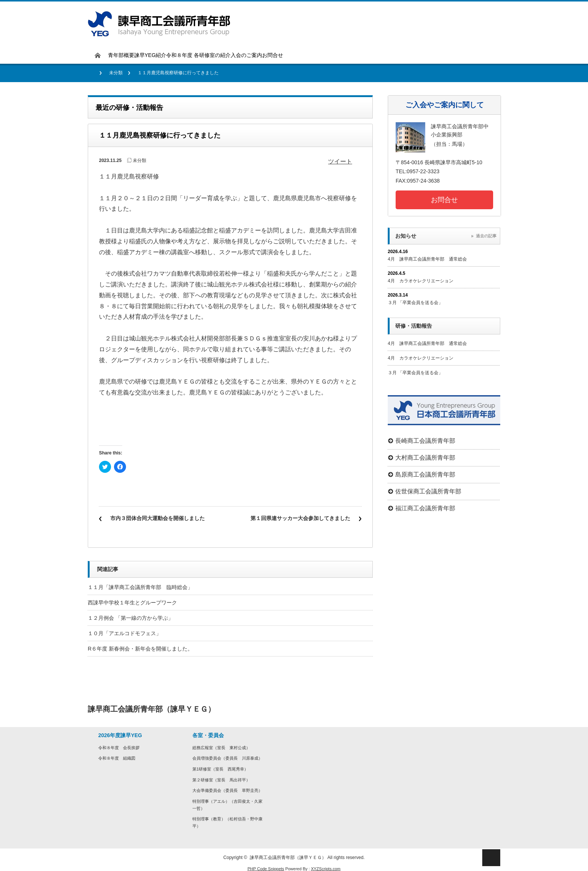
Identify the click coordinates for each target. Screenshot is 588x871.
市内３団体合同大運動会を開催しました (157, 518)
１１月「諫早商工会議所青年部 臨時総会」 (140, 587)
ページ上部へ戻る (491, 858)
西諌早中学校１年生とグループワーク (132, 603)
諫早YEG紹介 (150, 55)
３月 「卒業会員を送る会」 (415, 303)
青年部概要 (121, 55)
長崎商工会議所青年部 (425, 441)
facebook (491, 709)
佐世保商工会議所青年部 (428, 491)
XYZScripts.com (326, 869)
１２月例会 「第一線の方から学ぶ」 (130, 618)
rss (491, 726)
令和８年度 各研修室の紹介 (198, 55)
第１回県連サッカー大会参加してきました (300, 518)
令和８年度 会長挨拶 (119, 748)
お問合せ (273, 55)
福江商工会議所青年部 (425, 508)
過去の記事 (486, 236)
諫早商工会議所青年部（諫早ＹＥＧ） (288, 858)
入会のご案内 (246, 55)
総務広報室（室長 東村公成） (221, 748)
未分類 (116, 73)
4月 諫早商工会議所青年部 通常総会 (427, 259)
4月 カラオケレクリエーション (421, 281)
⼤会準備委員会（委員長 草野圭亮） (227, 790)
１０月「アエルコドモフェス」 (124, 633)
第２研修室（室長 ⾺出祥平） (221, 780)
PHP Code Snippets (266, 869)
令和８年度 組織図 (117, 758)
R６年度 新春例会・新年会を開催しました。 (140, 649)
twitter (473, 709)
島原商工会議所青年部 (425, 474)
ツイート (340, 161)
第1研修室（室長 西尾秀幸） (220, 769)
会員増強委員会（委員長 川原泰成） (227, 758)
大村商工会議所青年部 (425, 458)
